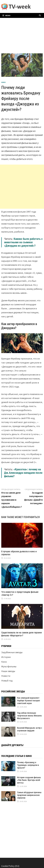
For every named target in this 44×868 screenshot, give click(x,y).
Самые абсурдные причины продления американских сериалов (29, 795)
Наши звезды (8, 671)
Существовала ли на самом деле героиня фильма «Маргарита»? (22, 634)
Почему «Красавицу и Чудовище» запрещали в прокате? (28, 765)
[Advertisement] (22, 187)
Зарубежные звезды (12, 652)
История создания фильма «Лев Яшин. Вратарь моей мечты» (29, 780)
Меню (6, 15)
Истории (6, 657)
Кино (3, 82)
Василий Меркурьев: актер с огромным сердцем (30, 729)
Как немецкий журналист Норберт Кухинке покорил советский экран (29, 701)
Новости (6, 676)
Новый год (7, 681)
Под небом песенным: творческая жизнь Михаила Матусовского (29, 716)
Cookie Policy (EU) (10, 866)
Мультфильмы (9, 666)
